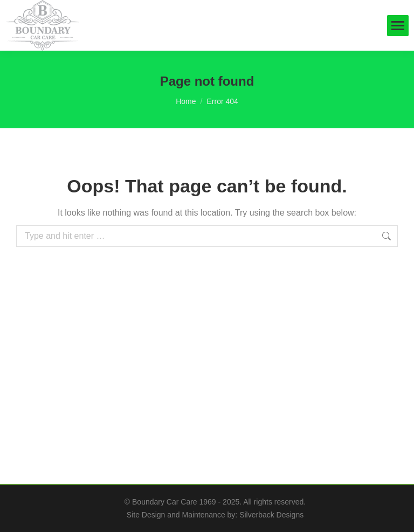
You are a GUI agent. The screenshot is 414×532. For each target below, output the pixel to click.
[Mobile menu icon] (398, 26)
